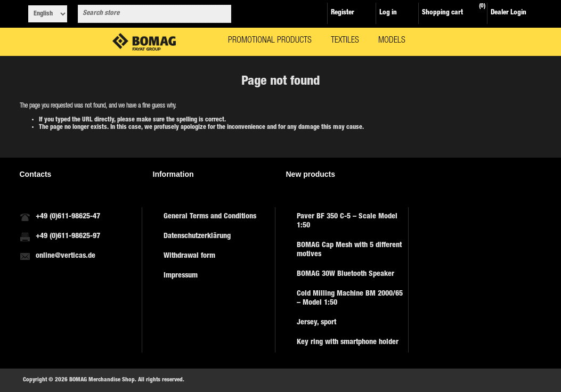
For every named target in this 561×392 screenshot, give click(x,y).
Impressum (181, 276)
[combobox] (145, 14)
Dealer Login (509, 13)
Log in (388, 13)
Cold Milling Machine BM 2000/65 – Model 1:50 (350, 299)
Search (221, 14)
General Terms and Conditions (210, 217)
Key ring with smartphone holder (348, 342)
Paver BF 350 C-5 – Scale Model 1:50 (347, 221)
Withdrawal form (189, 256)
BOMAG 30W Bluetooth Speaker (345, 274)
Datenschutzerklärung (197, 236)
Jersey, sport (316, 323)
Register (343, 13)
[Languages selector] (48, 14)
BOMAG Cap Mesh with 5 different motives (349, 250)
